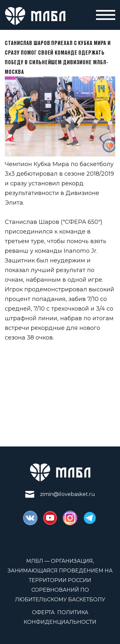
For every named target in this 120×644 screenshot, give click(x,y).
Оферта (43, 612)
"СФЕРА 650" (82, 222)
